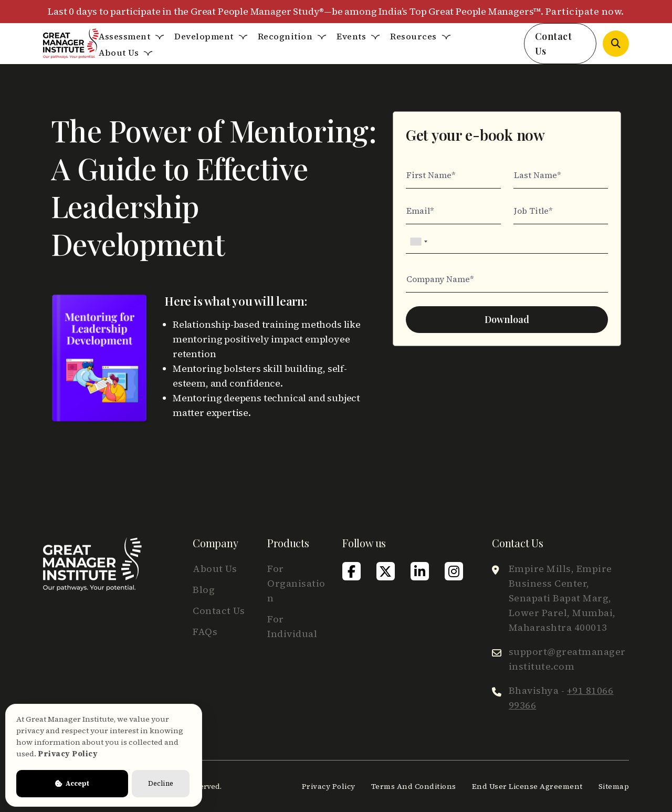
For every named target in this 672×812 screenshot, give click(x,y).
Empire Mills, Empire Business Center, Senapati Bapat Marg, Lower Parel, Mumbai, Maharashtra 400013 (562, 598)
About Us (119, 53)
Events (351, 36)
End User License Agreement (527, 786)
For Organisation (296, 583)
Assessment (124, 36)
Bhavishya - (561, 698)
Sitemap (614, 786)
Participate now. (585, 11)
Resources (413, 36)
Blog (204, 590)
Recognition (285, 36)
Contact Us (554, 44)
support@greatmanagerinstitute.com (567, 659)
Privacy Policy (329, 786)
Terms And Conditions (414, 786)
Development (204, 36)
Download (507, 319)
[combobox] (418, 242)
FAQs (205, 632)
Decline (161, 783)
